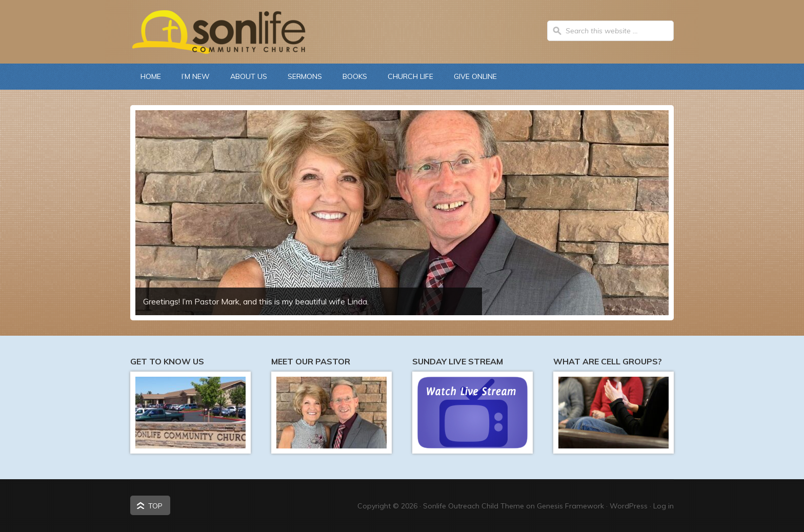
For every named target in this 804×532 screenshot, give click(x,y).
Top (155, 506)
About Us (244, 76)
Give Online (475, 76)
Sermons (305, 76)
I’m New (196, 76)
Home (151, 76)
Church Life (405, 76)
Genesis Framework (570, 506)
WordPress (629, 506)
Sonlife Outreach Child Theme (474, 506)
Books (355, 76)
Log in (664, 506)
